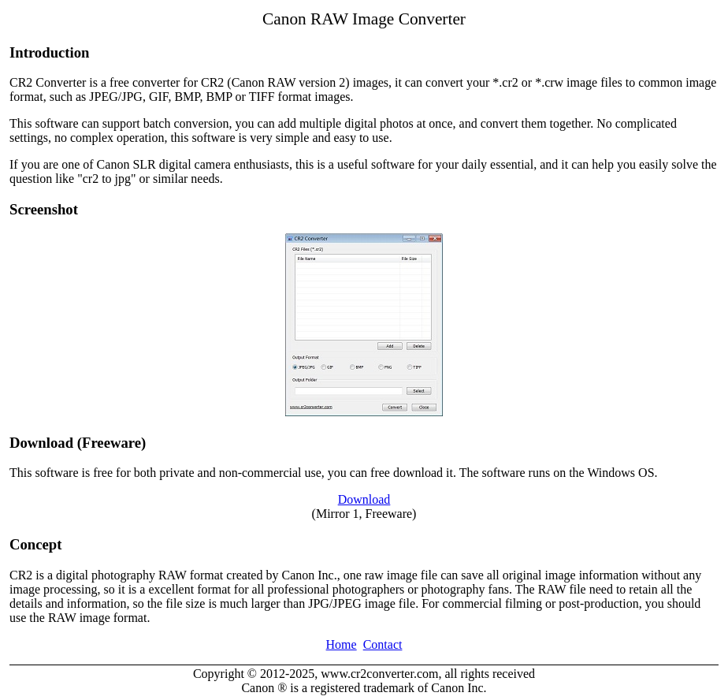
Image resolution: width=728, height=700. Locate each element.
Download (364, 499)
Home (342, 644)
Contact (383, 644)
